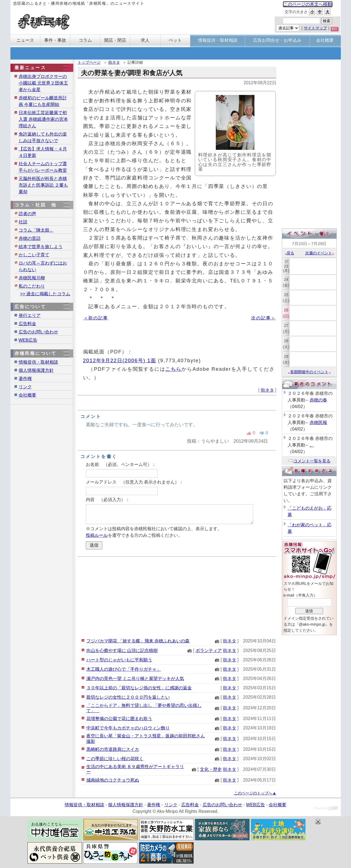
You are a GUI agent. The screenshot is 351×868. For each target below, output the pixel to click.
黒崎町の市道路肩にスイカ (113, 749)
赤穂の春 (318, 400)
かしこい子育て (34, 255)
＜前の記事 (96, 318)
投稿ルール (97, 535)
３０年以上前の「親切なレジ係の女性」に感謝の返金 (139, 688)
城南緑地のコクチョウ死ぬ (113, 780)
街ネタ (114, 62)
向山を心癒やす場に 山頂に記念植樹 (122, 651)
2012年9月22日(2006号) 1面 (120, 360)
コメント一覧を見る (309, 461)
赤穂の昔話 (30, 238)
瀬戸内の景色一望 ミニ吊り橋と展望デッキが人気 (135, 679)
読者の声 (27, 214)
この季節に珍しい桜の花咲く (115, 759)
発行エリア (30, 315)
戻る (289, 253)
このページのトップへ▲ (255, 793)
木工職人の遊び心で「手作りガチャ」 (124, 669)
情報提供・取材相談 (38, 362)
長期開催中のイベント (309, 372)
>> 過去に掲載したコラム (45, 294)
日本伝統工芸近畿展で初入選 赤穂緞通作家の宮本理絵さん (43, 119)
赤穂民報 (318, 422)
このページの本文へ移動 (308, 4)
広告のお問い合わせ (38, 332)
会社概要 (27, 395)
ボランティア (209, 651)
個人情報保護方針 (36, 370)
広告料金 (27, 324)
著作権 (25, 379)
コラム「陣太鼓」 (36, 230)
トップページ (89, 62)
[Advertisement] (177, 597)
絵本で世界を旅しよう (41, 247)
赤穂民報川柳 (32, 278)
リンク (25, 387)
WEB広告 (28, 340)
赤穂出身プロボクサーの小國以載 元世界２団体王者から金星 (43, 83)
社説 (23, 222)
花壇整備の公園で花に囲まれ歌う (119, 719)
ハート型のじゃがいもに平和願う (119, 660)
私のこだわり (32, 286)
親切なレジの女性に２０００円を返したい (128, 697)
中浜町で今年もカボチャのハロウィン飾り (128, 728)
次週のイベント (320, 253)
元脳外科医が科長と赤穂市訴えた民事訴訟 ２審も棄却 (43, 185)
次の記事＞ (263, 318)
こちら (174, 369)
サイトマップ (315, 28)
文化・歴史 (211, 769)
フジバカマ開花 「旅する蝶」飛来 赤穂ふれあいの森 (138, 641)
